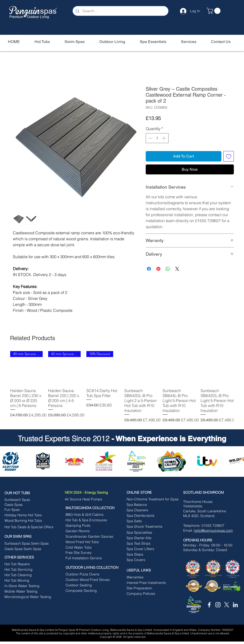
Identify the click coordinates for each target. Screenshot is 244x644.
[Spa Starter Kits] (149, 538)
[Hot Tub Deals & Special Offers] (29, 527)
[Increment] (164, 138)
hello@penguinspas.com (213, 530)
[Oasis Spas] (24, 505)
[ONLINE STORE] (151, 492)
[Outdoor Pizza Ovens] (87, 574)
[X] (227, 605)
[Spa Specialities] (149, 532)
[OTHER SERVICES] (29, 557)
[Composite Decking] (88, 591)
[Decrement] (150, 138)
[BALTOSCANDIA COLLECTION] (93, 508)
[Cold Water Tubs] (91, 547)
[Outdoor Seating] (88, 585)
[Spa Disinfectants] (149, 516)
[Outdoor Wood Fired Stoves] (88, 580)
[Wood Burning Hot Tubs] (27, 521)
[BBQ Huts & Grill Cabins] (87, 515)
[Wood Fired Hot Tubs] (91, 542)
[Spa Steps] (149, 554)
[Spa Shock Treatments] (149, 526)
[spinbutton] (157, 138)
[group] (122, 387)
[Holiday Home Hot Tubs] (27, 515)
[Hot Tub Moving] (27, 580)
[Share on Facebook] (149, 269)
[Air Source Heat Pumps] (86, 499)
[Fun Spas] (27, 510)
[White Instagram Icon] (218, 605)
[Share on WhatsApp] (168, 269)
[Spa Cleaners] (149, 510)
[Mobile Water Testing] (27, 591)
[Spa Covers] (149, 560)
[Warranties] (151, 577)
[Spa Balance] (146, 505)
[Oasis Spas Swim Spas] (27, 549)
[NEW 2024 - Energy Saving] (94, 492)
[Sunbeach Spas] (26, 500)
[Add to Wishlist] (229, 156)
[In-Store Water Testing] (27, 586)
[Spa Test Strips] (149, 543)
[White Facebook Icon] (209, 605)
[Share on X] (177, 269)
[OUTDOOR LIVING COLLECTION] (95, 567)
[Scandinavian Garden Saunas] (91, 536)
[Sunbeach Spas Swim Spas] (29, 543)
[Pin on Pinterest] (158, 269)
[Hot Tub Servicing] (24, 569)
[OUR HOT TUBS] (29, 493)
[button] (214, 11)
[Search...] (120, 11)
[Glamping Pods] (88, 525)
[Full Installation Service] (89, 558)
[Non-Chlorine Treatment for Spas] (153, 499)
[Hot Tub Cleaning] (27, 575)
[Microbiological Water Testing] (28, 597)
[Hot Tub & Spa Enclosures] (86, 520)
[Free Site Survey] (88, 553)
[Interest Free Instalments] (149, 583)
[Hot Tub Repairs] (26, 564)
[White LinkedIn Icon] (235, 605)
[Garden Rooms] (88, 531)
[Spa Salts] (149, 521)
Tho (186, 502)
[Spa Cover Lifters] (149, 549)
